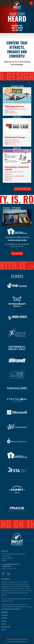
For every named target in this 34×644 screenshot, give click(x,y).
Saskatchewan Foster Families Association (17, 237)
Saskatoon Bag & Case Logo (15, 137)
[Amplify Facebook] (3, 574)
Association (12, 111)
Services (4, 621)
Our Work (15, 62)
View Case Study (17, 254)
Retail (19, 142)
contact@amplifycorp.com (11, 564)
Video (16, 113)
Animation (11, 113)
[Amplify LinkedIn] (9, 574)
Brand (10, 144)
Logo (14, 144)
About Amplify (6, 627)
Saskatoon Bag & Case (11, 140)
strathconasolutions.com (12, 609)
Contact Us (5, 615)
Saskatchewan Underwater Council (15, 109)
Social (11, 180)
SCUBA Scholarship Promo (14, 106)
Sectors (4, 624)
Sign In (3, 630)
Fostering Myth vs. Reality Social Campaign (17, 168)
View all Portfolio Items (23, 189)
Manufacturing (13, 142)
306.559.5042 (7, 566)
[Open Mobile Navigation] (31, 3)
